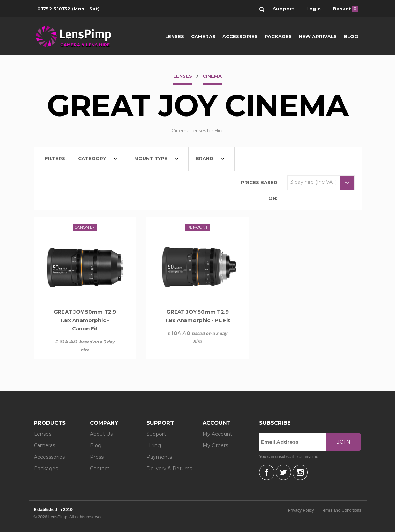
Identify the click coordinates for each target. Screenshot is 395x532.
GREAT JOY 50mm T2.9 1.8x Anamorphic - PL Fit (197, 316)
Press (97, 457)
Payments (159, 457)
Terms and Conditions (341, 510)
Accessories (240, 36)
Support (156, 434)
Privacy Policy (301, 510)
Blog (351, 36)
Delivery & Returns (169, 469)
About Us (101, 434)
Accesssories (49, 457)
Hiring (154, 445)
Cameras (203, 36)
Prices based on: (259, 190)
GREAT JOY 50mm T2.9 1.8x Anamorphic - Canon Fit (85, 320)
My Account (217, 434)
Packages (278, 36)
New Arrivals (318, 36)
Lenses (175, 36)
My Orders (215, 445)
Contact (100, 469)
